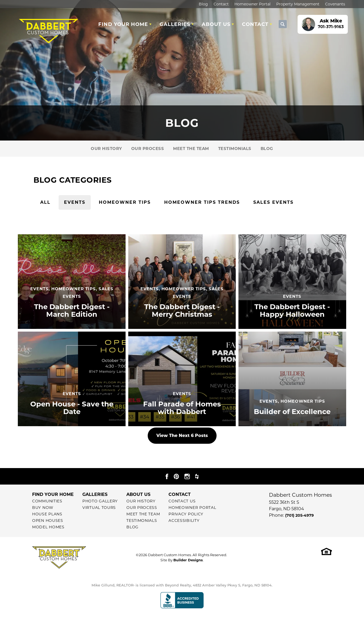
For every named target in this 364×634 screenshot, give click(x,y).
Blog (203, 4)
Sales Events (273, 202)
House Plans (47, 514)
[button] (283, 24)
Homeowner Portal (252, 4)
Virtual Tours (99, 508)
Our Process (148, 149)
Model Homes (48, 527)
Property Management (298, 4)
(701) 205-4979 (299, 515)
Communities (47, 501)
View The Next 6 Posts (182, 436)
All (45, 202)
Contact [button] (255, 24)
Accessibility (184, 520)
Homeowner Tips (125, 202)
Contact (221, 4)
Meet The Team (191, 149)
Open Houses (48, 520)
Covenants (335, 4)
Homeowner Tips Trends (202, 202)
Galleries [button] (175, 24)
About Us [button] (216, 24)
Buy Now (43, 508)
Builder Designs (188, 560)
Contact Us (182, 501)
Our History (106, 149)
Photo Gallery (100, 501)
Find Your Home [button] (123, 24)
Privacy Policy (186, 514)
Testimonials (235, 149)
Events (75, 202)
